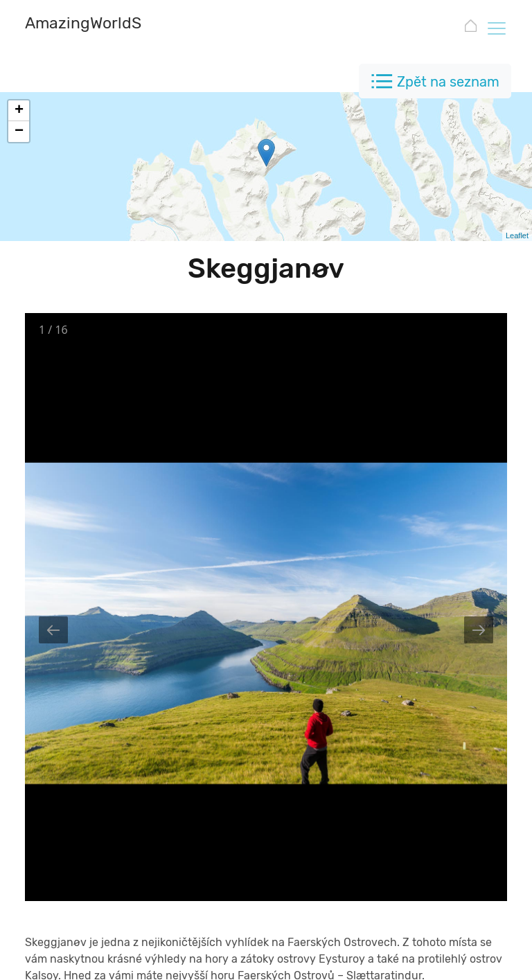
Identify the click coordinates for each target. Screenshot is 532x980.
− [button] (19, 132)
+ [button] (19, 111)
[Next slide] (479, 630)
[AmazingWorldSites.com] (115, 25)
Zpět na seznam (448, 82)
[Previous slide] (53, 630)
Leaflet (517, 235)
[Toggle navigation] (496, 28)
